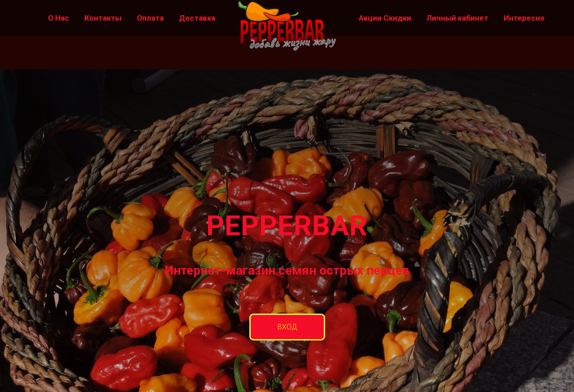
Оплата (150, 18)
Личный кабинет (457, 18)
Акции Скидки (385, 18)
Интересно (524, 18)
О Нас (59, 18)
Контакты (103, 18)
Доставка (197, 18)
